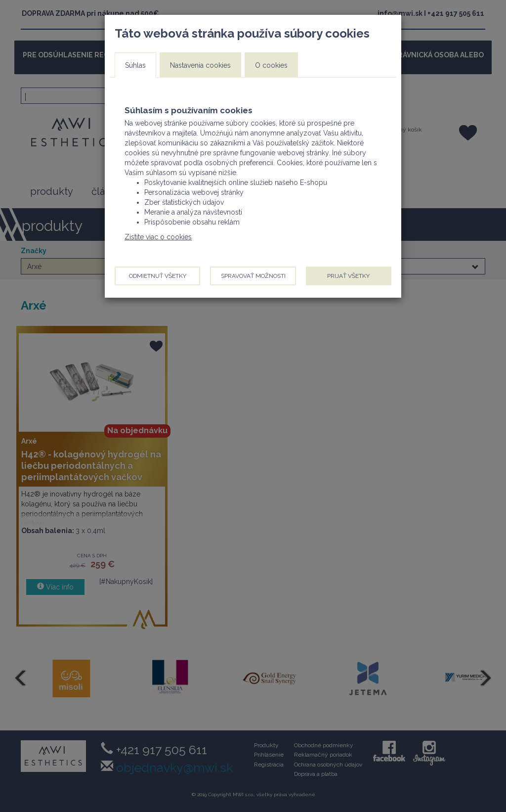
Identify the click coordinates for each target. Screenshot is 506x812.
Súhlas (135, 65)
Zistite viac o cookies (158, 237)
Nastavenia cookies (200, 65)
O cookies (271, 65)
